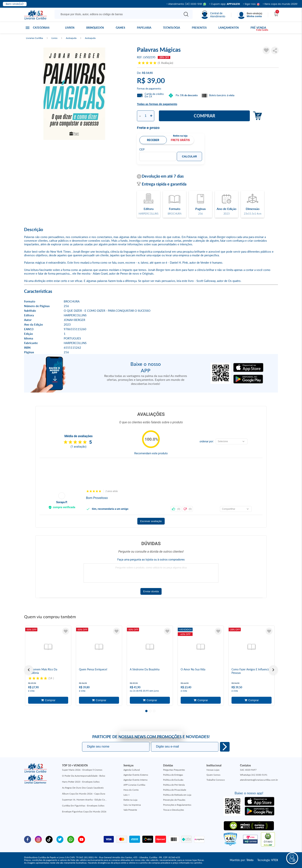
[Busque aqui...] (118, 14)
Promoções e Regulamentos (177, 805)
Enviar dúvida (151, 591)
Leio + (127, 795)
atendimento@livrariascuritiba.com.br (259, 780)
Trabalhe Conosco (216, 780)
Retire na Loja (130, 800)
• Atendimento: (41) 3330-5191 (186, 4)
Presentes (199, 28)
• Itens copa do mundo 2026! (280, 4)
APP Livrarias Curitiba (134, 785)
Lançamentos (229, 28)
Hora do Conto (131, 790)
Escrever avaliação (151, 521)
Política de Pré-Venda (174, 785)
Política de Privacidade (175, 790)
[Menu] (250, 15)
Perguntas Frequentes (174, 770)
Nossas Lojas (213, 770)
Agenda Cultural (132, 770)
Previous (29, 670)
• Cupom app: (224, 4)
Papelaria (144, 28)
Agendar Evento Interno (135, 780)
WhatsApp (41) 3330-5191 (254, 775)
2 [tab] (150, 711)
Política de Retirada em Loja (177, 795)
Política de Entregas (173, 775)
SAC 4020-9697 (248, 770)
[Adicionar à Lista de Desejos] (266, 50)
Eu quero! (225, 747)
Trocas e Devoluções (174, 810)
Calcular (190, 156)
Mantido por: (242, 860)
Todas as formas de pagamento (157, 104)
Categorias (41, 28)
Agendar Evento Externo (136, 775)
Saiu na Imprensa (132, 805)
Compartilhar (275, 50)
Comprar (204, 116)
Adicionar (256, 116)
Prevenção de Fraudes (174, 800)
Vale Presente (130, 810)
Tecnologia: (268, 860)
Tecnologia (172, 28)
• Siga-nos (251, 4)
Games (120, 28)
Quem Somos (213, 775)
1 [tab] (146, 711)
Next (273, 670)
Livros (70, 28)
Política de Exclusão (173, 780)
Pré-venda (258, 28)
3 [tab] (154, 711)
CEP (142, 150)
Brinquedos (95, 28)
